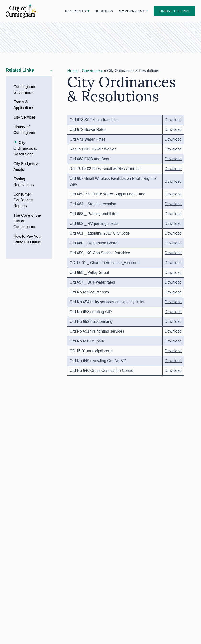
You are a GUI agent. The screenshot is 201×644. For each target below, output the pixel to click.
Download (173, 120)
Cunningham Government (24, 90)
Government (132, 11)
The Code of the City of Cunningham (27, 221)
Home (72, 71)
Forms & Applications (24, 105)
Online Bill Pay (174, 11)
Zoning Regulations (24, 182)
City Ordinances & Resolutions (25, 148)
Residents (75, 11)
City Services (25, 117)
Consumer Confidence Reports (23, 200)
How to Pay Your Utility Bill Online (28, 239)
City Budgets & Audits (26, 167)
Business (104, 11)
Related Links (20, 70)
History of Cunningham (24, 130)
